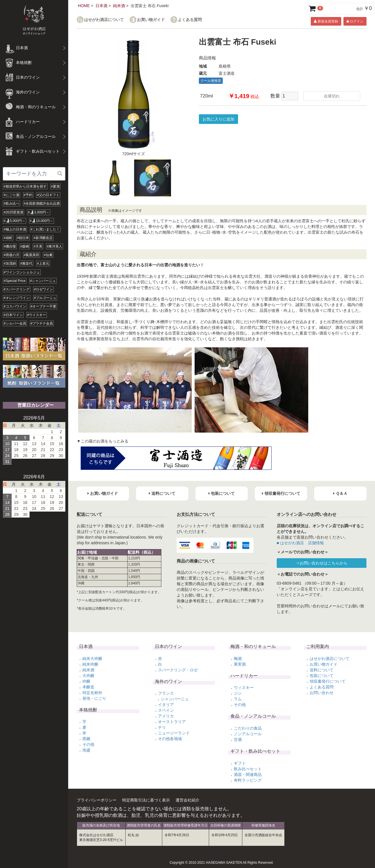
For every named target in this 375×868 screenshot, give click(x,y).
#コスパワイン (15, 306)
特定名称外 (92, 693)
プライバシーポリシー (97, 800)
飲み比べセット (248, 769)
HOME (84, 6)
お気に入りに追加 (218, 119)
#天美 (38, 246)
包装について (322, 676)
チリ (162, 727)
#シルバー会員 (15, 323)
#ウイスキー (37, 315)
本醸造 (88, 687)
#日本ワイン (13, 315)
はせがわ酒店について (104, 20)
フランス (166, 693)
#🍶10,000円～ (41, 221)
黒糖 (86, 739)
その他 (88, 744)
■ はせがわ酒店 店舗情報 (300, 543)
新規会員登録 (326, 21)
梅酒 (238, 659)
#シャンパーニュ (43, 281)
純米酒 (119, 6)
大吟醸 (88, 676)
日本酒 (101, 6)
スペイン (166, 710)
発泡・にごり (94, 698)
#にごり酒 (12, 195)
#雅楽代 (27, 263)
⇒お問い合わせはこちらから (322, 563)
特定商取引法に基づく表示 (146, 800)
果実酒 (240, 664)
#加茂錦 (10, 263)
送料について (322, 670)
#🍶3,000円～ (39, 212)
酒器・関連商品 (248, 774)
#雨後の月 (12, 255)
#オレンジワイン (17, 298)
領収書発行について (328, 681)
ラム (238, 699)
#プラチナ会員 (42, 323)
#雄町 (8, 238)
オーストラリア (172, 722)
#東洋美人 (55, 246)
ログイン (355, 21)
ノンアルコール (248, 734)
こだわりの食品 (248, 728)
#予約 (28, 195)
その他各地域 (170, 739)
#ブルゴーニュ (45, 298)
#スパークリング (17, 289)
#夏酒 (56, 186)
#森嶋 (25, 246)
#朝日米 (23, 238)
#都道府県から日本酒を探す (25, 186)
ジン (238, 693)
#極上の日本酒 (15, 229)
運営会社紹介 (188, 800)
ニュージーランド (174, 733)
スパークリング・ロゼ (178, 670)
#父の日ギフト (48, 195)
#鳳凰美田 (32, 255)
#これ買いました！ (45, 229)
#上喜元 (43, 263)
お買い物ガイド (151, 20)
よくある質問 (190, 20)
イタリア (166, 705)
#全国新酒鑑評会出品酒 (42, 203)
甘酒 (238, 740)
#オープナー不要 (44, 306)
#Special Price (15, 281)
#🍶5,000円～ (14, 221)
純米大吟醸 (92, 659)
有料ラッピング (248, 780)
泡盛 (86, 750)
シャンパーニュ (175, 699)
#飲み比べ (12, 203)
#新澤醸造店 (43, 238)
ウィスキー (244, 688)
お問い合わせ (322, 693)
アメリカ (166, 716)
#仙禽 (48, 255)
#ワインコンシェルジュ (22, 272)
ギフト (240, 763)
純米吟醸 (90, 664)
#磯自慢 (10, 246)
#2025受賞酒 (13, 212)
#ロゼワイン (44, 289)
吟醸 (86, 681)
